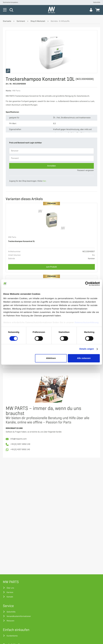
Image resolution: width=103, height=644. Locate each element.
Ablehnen (51, 358)
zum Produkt (51, 267)
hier (44, 181)
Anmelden (52, 166)
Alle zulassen (84, 358)
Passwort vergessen (86, 170)
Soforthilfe (97, 3)
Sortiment (21, 21)
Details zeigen (87, 349)
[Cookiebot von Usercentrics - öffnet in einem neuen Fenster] (87, 284)
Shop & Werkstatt (38, 21)
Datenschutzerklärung (87, 323)
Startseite (7, 21)
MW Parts (12, 237)
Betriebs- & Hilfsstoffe (60, 21)
